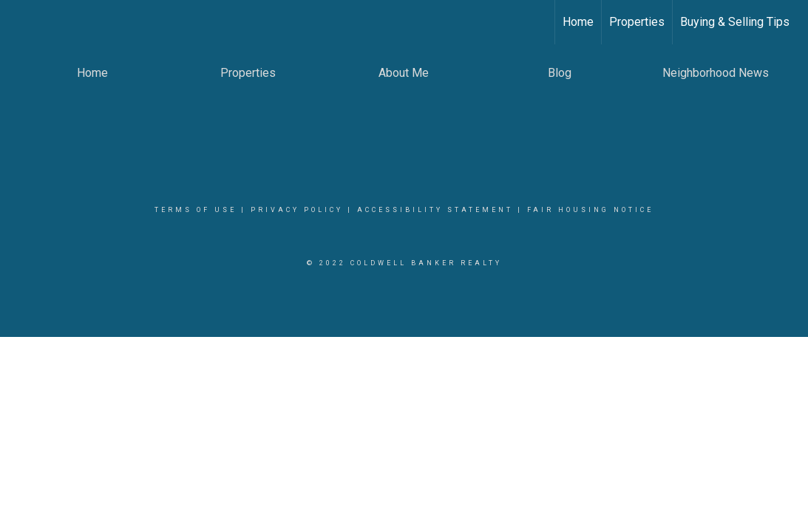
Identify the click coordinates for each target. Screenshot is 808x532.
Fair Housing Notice (590, 210)
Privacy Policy (297, 210)
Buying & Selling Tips (735, 22)
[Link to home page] (19, 22)
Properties (637, 22)
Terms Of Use (196, 210)
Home (578, 22)
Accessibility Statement (435, 210)
